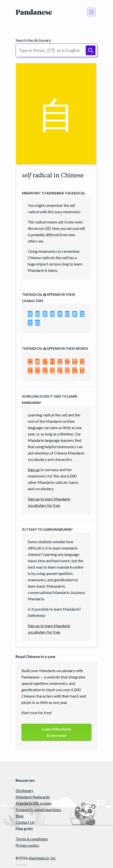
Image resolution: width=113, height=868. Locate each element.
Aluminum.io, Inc (42, 858)
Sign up (34, 470)
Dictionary (24, 790)
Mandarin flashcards (33, 797)
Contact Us (25, 822)
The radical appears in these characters (49, 298)
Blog (20, 816)
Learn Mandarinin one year (56, 732)
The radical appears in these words (55, 349)
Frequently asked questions (38, 810)
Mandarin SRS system (34, 803)
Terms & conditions (32, 839)
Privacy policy (27, 845)
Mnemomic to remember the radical (54, 193)
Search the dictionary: (34, 40)
